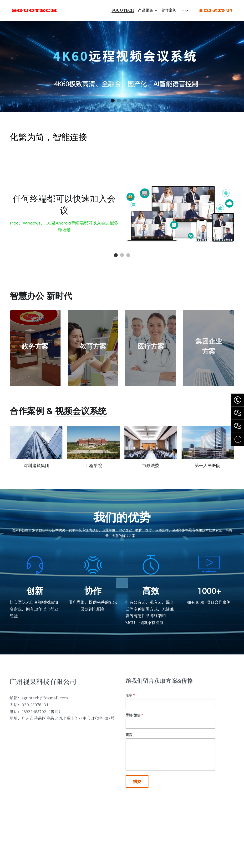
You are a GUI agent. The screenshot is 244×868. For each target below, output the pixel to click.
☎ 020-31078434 (216, 10)
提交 (137, 787)
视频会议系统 (81, 417)
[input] (170, 710)
